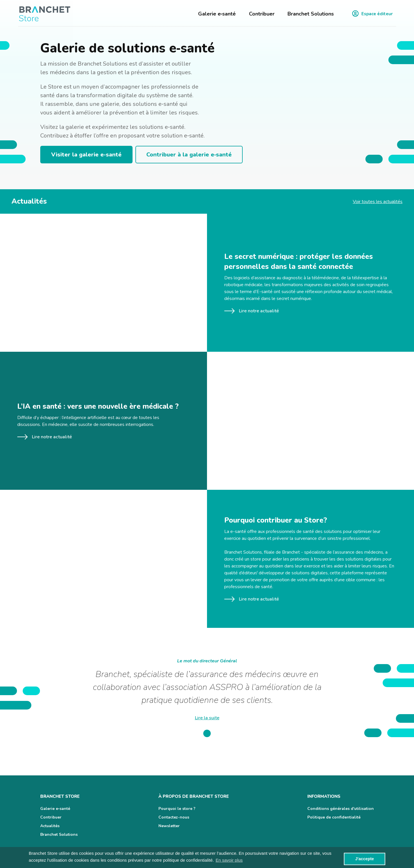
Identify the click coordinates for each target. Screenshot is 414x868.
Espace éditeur (372, 14)
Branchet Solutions (311, 14)
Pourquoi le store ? (177, 809)
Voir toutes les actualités (378, 202)
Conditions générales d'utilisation (341, 809)
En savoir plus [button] (229, 860)
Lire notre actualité (252, 311)
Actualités (50, 826)
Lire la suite (207, 718)
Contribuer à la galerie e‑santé (189, 155)
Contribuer (262, 14)
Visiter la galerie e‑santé (86, 155)
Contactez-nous (174, 817)
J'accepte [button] (364, 859)
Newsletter (169, 826)
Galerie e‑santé (217, 14)
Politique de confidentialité (334, 817)
